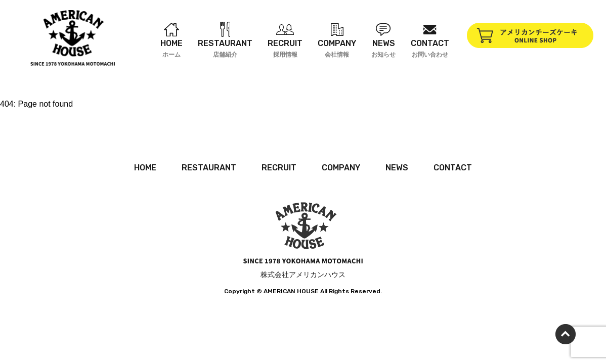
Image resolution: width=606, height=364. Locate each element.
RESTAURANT (209, 168)
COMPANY (341, 168)
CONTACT (453, 168)
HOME (145, 168)
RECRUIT (279, 168)
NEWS (397, 168)
